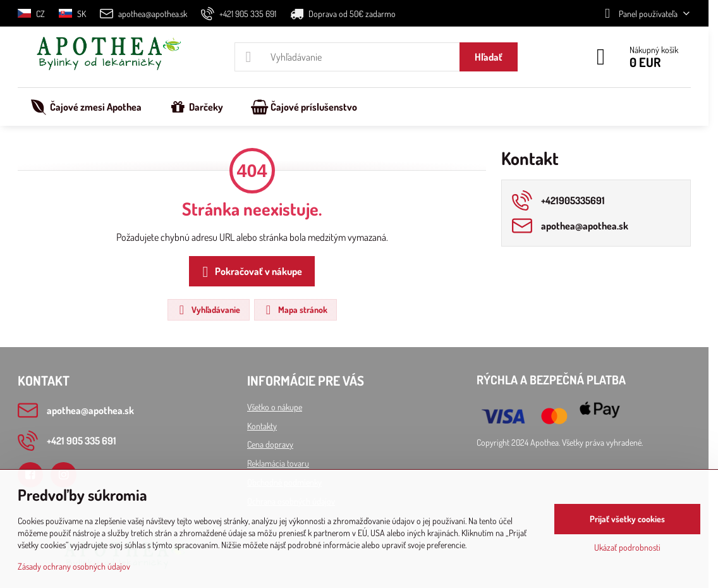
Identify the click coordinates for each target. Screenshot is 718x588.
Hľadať (489, 57)
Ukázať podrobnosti (627, 547)
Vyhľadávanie (208, 310)
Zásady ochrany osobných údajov (74, 566)
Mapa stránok (295, 310)
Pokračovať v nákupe (250, 272)
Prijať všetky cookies (627, 519)
